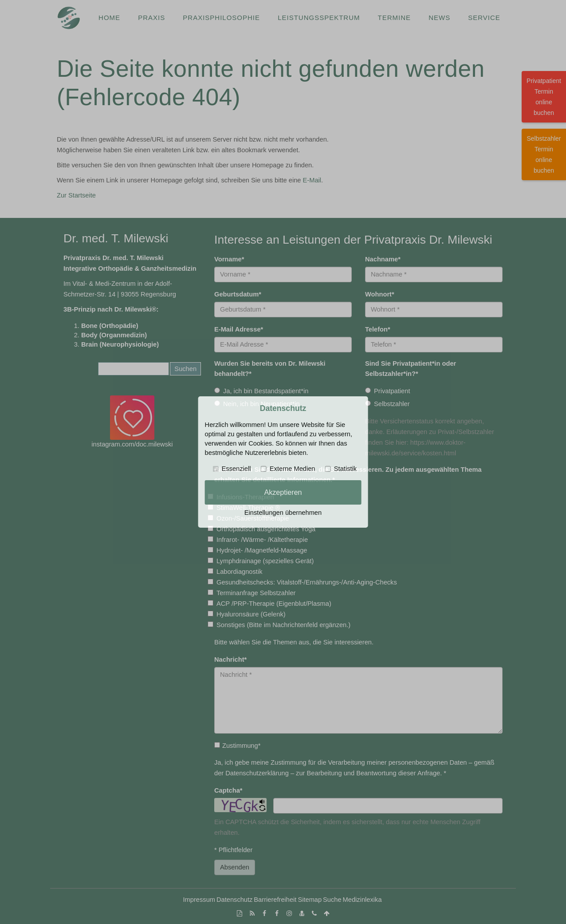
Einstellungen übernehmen (283, 513)
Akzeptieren (283, 492)
